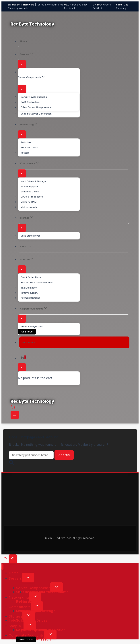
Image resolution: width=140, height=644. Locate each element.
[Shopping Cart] (74, 357)
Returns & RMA (29, 293)
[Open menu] (15, 415)
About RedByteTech (32, 326)
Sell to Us (27, 332)
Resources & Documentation (37, 282)
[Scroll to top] (5, 559)
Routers (25, 153)
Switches (26, 142)
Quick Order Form (31, 277)
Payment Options (30, 298)
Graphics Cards (30, 192)
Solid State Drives (31, 236)
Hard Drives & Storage (33, 181)
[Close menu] (2, 567)
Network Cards (29, 147)
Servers (15, 578)
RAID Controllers (30, 102)
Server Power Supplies (34, 97)
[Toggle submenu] (22, 64)
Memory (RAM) (29, 202)
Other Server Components (36, 107)
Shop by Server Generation (36, 114)
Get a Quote (28, 342)
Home (24, 41)
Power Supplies (30, 186)
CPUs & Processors (32, 197)
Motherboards (29, 207)
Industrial (26, 246)
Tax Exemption (29, 288)
